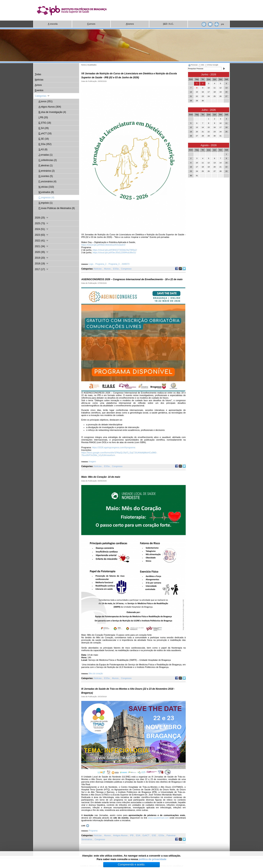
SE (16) (44, 139)
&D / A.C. (168, 24)
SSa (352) (45, 144)
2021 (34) (42, 246)
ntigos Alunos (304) (50, 107)
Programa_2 (101, 264)
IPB (132, 835)
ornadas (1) (46, 155)
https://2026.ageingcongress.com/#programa (114, 447)
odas (38, 74)
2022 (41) (42, 241)
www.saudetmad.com (158, 818)
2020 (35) (42, 252)
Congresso (126, 269)
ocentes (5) (46, 176)
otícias (39, 80)
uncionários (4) (47, 182)
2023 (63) (42, 235)
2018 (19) (42, 264)
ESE (154, 835)
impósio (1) (46, 203)
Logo (91, 264)
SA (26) (44, 128)
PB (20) (43, 117)
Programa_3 (114, 264)
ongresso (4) (46, 198)
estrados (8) (46, 192)
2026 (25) (42, 218)
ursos (91, 24)
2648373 (125, 264)
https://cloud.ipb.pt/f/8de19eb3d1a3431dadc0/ (103, 245)
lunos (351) (46, 101)
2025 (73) (42, 223)
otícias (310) (46, 187)
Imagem (92, 462)
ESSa (116, 269)
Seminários (87, 839)
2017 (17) (42, 269)
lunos (130, 24)
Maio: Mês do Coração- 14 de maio (101, 477)
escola (53, 24)
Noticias (98, 269)
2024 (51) (42, 229)
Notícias (98, 835)
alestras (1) (46, 165)
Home (83, 65)
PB (222, 24)
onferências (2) (48, 160)
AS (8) (43, 149)
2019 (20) (42, 258)
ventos (39, 90)
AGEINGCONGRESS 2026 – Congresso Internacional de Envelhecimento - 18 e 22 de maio (132, 279)
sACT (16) (45, 133)
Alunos (108, 269)
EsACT (146, 835)
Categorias (42, 96)
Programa (93, 831)
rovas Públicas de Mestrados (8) (57, 208)
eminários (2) (47, 171)
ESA (138, 835)
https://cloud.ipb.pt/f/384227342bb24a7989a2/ (115, 250)
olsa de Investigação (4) (52, 112)
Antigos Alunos (121, 835)
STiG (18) (45, 123)
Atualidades (92, 65)
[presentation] (193, 65)
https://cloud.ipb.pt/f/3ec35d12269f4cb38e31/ (114, 252)
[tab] (193, 65)
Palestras (171, 835)
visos (38, 85)
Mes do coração (96, 674)
